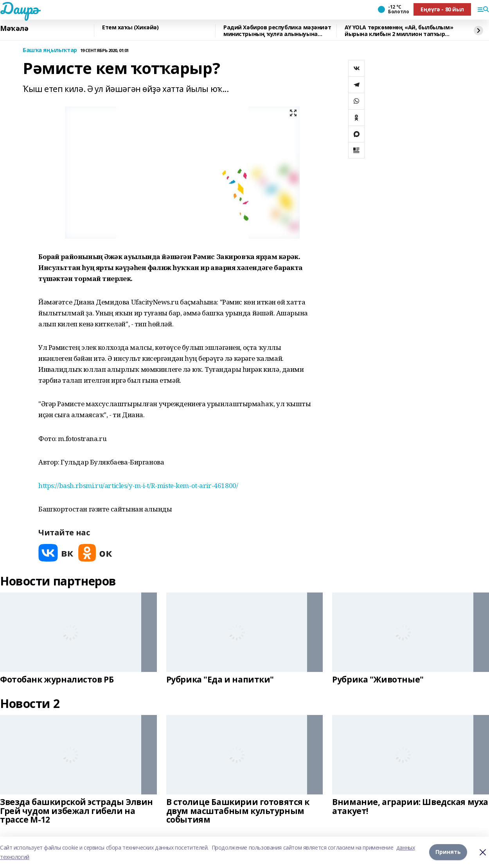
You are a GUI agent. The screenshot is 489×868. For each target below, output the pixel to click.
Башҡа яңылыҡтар (50, 50)
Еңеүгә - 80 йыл (442, 9)
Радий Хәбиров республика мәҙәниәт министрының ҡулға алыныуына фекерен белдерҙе (277, 31)
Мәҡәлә (14, 29)
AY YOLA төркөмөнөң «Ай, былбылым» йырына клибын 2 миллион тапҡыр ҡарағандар (399, 31)
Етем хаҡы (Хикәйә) (130, 28)
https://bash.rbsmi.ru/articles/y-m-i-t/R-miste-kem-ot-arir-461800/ (138, 485)
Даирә (19, 8)
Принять (448, 852)
